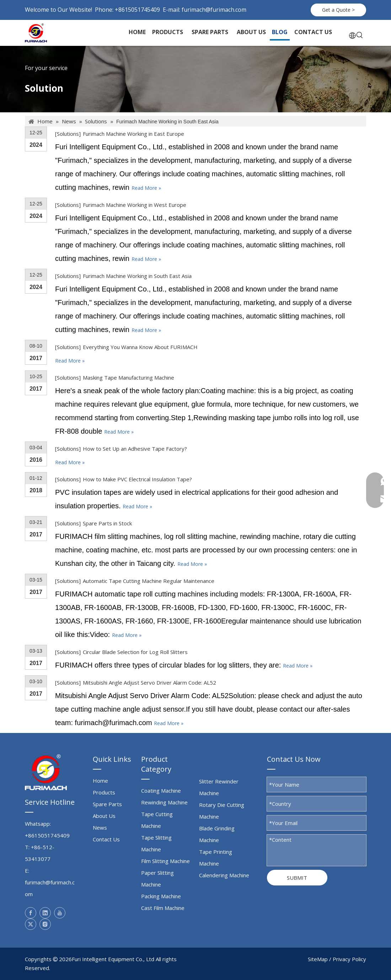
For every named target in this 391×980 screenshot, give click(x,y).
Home (100, 781)
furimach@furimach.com (214, 10)
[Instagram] (45, 924)
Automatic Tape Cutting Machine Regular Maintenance (149, 581)
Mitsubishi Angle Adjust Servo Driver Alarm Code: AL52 (149, 682)
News (100, 828)
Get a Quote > (338, 10)
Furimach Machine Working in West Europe (135, 205)
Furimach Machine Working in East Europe (133, 134)
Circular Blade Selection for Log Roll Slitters (135, 652)
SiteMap (318, 959)
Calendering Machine (224, 875)
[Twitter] (31, 924)
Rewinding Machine (164, 802)
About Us (104, 816)
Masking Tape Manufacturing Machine (128, 377)
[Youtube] (60, 913)
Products (104, 792)
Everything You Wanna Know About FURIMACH (140, 347)
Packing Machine (161, 896)
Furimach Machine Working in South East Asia (137, 276)
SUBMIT (297, 878)
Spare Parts (107, 804)
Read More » (146, 188)
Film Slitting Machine (165, 861)
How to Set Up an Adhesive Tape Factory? (135, 449)
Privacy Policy (349, 959)
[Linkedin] (45, 913)
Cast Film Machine (163, 908)
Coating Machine (161, 791)
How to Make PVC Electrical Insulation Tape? (137, 479)
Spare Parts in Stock (107, 523)
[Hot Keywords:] (360, 35)
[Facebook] (31, 913)
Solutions (68, 134)
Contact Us (106, 839)
